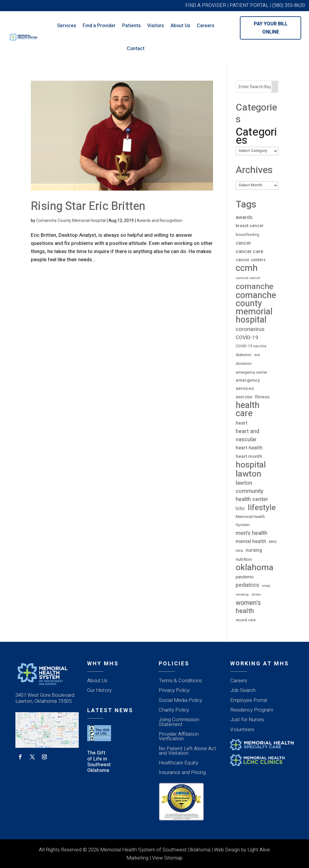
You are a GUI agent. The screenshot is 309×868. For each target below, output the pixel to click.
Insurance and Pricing (182, 772)
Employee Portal (249, 700)
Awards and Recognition (159, 221)
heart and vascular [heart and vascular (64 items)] (247, 436)
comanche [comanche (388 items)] (255, 286)
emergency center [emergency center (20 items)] (251, 372)
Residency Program (252, 710)
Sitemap (173, 858)
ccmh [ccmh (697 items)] (247, 268)
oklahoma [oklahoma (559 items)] (255, 568)
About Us (180, 26)
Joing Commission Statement (179, 722)
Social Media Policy (180, 700)
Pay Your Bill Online (271, 28)
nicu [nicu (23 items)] (239, 551)
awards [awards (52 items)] (244, 217)
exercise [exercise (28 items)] (244, 397)
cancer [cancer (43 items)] (243, 243)
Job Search (243, 690)
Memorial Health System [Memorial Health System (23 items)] (250, 521)
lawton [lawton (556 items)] (248, 474)
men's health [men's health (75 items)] (252, 533)
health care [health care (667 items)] (248, 409)
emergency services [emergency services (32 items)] (248, 384)
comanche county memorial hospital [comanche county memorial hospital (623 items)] (256, 308)
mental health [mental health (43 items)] (251, 542)
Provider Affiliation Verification (179, 736)
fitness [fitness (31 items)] (262, 397)
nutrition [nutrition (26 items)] (244, 559)
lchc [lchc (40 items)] (240, 509)
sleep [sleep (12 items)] (266, 586)
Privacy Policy (174, 690)
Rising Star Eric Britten (88, 206)
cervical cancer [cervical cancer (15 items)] (248, 278)
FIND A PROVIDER (206, 5)
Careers (205, 26)
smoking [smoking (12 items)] (242, 595)
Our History (99, 690)
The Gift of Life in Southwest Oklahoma (99, 762)
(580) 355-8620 (289, 5)
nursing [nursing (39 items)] (254, 550)
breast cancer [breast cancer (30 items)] (250, 226)
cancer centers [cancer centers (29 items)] (251, 260)
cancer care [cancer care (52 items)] (249, 251)
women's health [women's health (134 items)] (248, 607)
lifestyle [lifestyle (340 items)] (262, 508)
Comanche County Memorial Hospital (71, 221)
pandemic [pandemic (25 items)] (245, 577)
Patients (131, 26)
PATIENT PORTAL (249, 5)
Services (67, 26)
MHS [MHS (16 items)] (273, 542)
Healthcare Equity (178, 763)
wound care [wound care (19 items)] (246, 620)
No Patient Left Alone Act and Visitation (187, 751)
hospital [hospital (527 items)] (251, 465)
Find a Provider (99, 26)
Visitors (156, 26)
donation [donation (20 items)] (244, 363)
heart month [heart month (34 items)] (249, 456)
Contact (136, 49)
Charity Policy (174, 710)
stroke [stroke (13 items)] (256, 595)
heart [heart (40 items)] (242, 423)
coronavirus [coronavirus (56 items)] (250, 329)
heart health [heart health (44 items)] (249, 448)
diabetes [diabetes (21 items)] (244, 355)
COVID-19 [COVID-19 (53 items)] (247, 338)
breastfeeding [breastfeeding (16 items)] (247, 235)
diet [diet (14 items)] (257, 355)
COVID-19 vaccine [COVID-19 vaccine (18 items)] (251, 346)
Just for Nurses (247, 720)
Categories (256, 136)
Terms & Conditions (180, 681)
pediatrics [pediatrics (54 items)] (247, 585)
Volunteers (242, 730)
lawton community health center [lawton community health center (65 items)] (252, 491)
